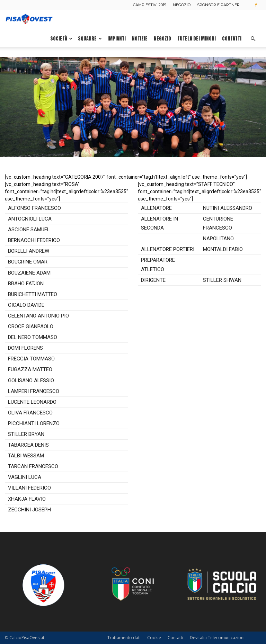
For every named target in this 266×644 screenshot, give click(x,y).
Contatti (232, 39)
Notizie (140, 39)
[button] (253, 39)
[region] (133, 107)
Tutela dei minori (197, 39)
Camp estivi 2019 (150, 5)
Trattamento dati (124, 638)
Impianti (117, 39)
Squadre (90, 39)
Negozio (182, 5)
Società (61, 39)
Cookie (154, 638)
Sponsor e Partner (218, 5)
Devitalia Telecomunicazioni (217, 638)
